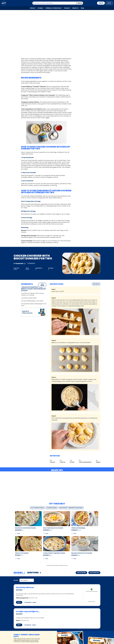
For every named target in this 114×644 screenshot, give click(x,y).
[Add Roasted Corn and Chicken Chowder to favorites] (16, 533)
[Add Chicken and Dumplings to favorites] (72, 533)
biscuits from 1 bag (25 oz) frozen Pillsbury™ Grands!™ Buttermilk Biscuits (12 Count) (33, 289)
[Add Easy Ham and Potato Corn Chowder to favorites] (72, 559)
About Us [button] (75, 8)
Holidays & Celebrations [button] (53, 8)
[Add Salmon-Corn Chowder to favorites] (16, 559)
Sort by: (16, 580)
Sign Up (101, 3)
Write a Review (81, 573)
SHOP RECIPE (42, 285)
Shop (82, 8)
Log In (109, 3)
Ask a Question (94, 573)
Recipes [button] (40, 8)
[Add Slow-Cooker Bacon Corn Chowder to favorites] (44, 533)
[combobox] (54, 3)
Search (80, 3)
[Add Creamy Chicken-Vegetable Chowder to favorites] (44, 559)
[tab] (19, 573)
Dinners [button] (33, 8)
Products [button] (67, 8)
